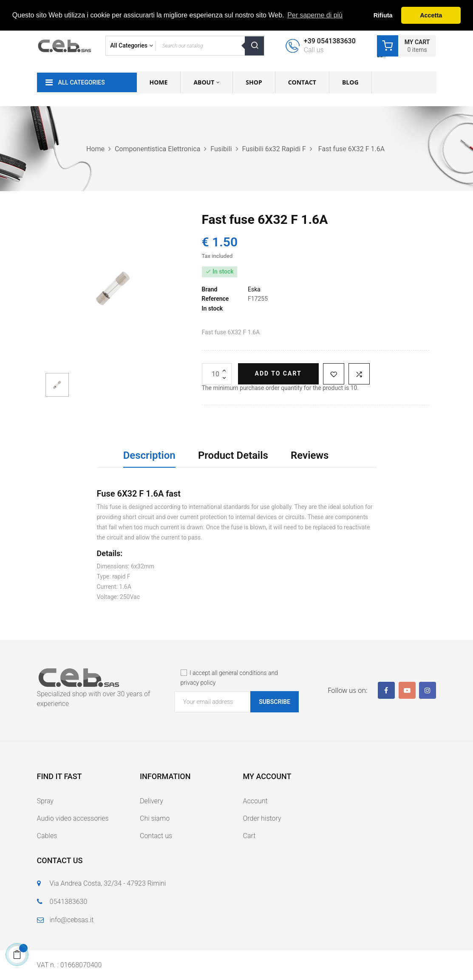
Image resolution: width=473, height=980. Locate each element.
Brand (210, 289)
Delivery (152, 801)
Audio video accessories (73, 818)
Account (255, 801)
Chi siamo (155, 818)
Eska (254, 289)
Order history (262, 818)
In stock (212, 308)
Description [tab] (149, 455)
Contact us (156, 836)
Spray (45, 801)
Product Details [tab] (233, 455)
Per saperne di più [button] (315, 15)
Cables (47, 836)
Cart (249, 836)
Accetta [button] (431, 15)
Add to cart (278, 373)
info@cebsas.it (72, 920)
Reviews (310, 455)
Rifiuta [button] (383, 15)
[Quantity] (217, 374)
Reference (215, 299)
